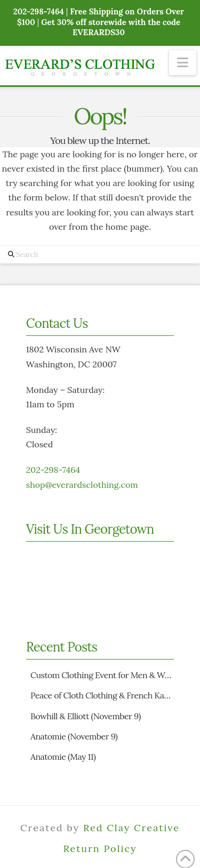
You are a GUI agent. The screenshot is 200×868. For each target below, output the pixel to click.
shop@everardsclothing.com (82, 485)
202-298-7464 (53, 470)
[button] (183, 63)
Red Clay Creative (131, 828)
